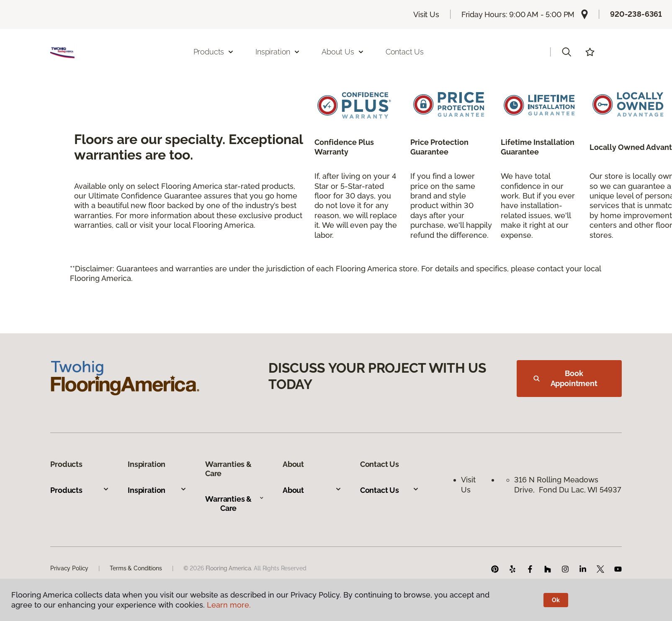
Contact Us (405, 52)
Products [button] (214, 52)
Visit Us (426, 14)
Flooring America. (229, 568)
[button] (566, 52)
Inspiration (157, 490)
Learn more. (229, 605)
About (312, 490)
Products (80, 490)
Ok (556, 600)
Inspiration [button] (278, 52)
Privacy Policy (69, 568)
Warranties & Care (235, 504)
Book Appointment (565, 378)
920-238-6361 (636, 14)
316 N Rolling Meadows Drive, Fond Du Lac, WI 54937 (568, 484)
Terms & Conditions (136, 568)
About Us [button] (343, 52)
